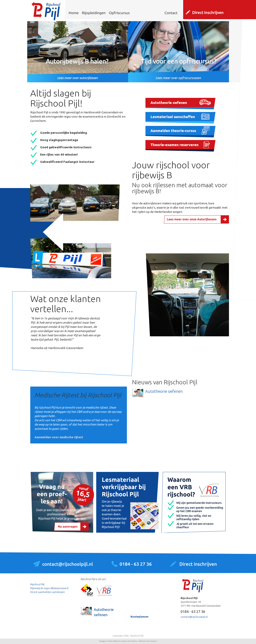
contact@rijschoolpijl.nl (194, 617)
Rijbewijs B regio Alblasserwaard (49, 588)
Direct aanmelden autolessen (48, 592)
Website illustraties (148, 641)
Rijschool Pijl (37, 584)
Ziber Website (115, 641)
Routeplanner (140, 617)
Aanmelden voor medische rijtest (59, 437)
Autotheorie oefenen (164, 391)
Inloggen (103, 641)
